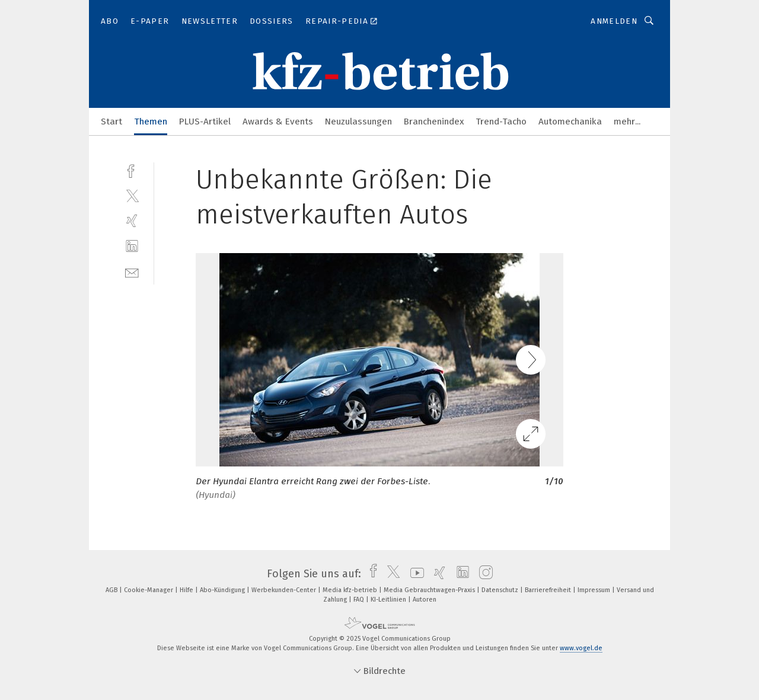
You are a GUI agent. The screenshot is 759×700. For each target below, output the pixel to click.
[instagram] (483, 574)
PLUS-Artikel (205, 122)
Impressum (595, 590)
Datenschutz (501, 590)
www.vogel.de (581, 648)
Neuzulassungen (358, 122)
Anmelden (614, 21)
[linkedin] (132, 246)
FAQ (360, 600)
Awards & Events (278, 122)
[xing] (132, 221)
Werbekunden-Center (285, 590)
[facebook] (132, 170)
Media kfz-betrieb (351, 590)
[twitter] (132, 195)
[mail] (132, 272)
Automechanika (570, 122)
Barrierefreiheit (549, 590)
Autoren (425, 600)
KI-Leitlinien (389, 600)
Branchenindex (434, 122)
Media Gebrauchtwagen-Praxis (430, 590)
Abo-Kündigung (223, 590)
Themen (151, 122)
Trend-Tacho (501, 122)
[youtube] (414, 574)
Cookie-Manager (149, 590)
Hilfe (187, 590)
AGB (112, 590)
